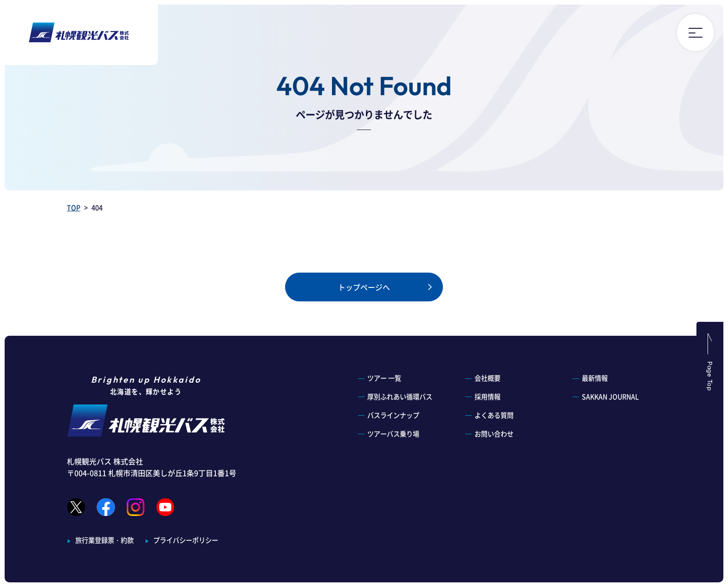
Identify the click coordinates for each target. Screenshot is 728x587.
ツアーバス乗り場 (393, 434)
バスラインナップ (393, 415)
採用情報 (487, 397)
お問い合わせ (494, 434)
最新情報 (595, 378)
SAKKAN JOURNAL (610, 397)
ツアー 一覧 (384, 378)
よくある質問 (494, 415)
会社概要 (487, 378)
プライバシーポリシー (186, 540)
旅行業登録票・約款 (104, 540)
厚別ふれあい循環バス (400, 397)
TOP (74, 208)
